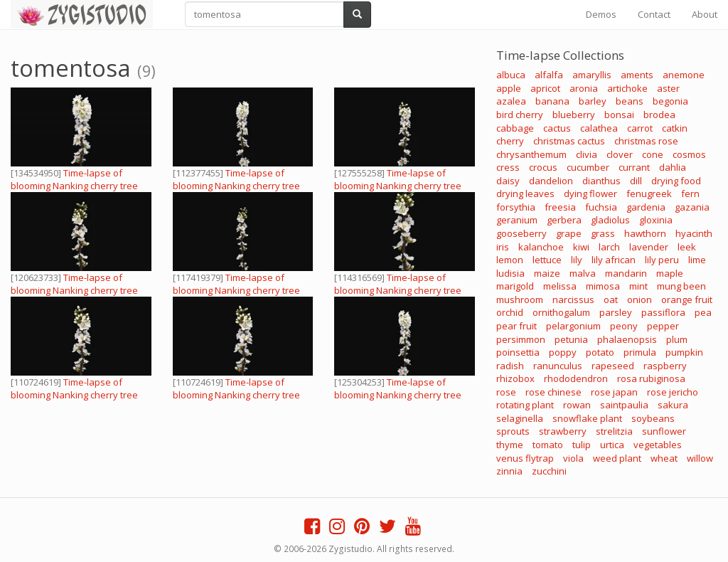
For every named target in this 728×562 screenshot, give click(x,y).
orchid (510, 312)
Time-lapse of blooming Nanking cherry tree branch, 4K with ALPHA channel (77, 186)
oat (611, 299)
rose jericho (673, 392)
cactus (557, 128)
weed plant (617, 458)
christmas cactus (569, 141)
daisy (508, 181)
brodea (659, 115)
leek (687, 247)
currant (634, 167)
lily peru (662, 260)
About (705, 14)
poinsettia (518, 352)
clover (620, 154)
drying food (676, 181)
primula (640, 352)
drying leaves (525, 193)
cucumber (588, 167)
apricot (545, 88)
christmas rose (646, 141)
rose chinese (553, 392)
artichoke (627, 88)
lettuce (547, 260)
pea (703, 312)
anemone (684, 75)
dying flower (590, 193)
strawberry (563, 431)
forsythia (516, 207)
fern (690, 193)
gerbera (564, 220)
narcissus (573, 299)
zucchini (549, 471)
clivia (587, 154)
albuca (511, 75)
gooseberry (521, 233)
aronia (584, 88)
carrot (640, 128)
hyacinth (694, 233)
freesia (560, 207)
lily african (614, 260)
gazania (692, 207)
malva (583, 273)
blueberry (574, 115)
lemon (510, 260)
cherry (510, 141)
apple (509, 88)
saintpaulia (624, 405)
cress (508, 167)
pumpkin (684, 352)
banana (552, 101)
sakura (673, 405)
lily (577, 260)
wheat (664, 458)
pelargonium (573, 326)
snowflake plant (587, 418)
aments (637, 75)
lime (697, 260)
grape (569, 233)
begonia (670, 101)
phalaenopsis (627, 339)
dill (636, 181)
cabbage (515, 128)
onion (639, 299)
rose (506, 392)
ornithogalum (561, 312)
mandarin (626, 273)
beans (630, 101)
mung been (681, 286)
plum (677, 339)
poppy (563, 352)
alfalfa (549, 75)
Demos (601, 14)
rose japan (614, 392)
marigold (515, 286)
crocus (543, 167)
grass (603, 233)
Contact (654, 14)
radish (510, 366)
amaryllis (592, 75)
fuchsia (601, 207)
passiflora (663, 312)
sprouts (513, 431)
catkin (675, 128)
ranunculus (558, 366)
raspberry (665, 366)
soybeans (653, 418)
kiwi (581, 247)
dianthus (601, 181)
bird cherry (520, 115)
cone (653, 154)
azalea (511, 101)
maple (670, 273)
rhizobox (515, 378)
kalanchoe (541, 247)
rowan (577, 405)
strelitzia (614, 431)
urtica (612, 445)
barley (593, 101)
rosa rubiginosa (651, 378)
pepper (663, 326)
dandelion (551, 181)
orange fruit (687, 299)
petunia (571, 339)
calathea (599, 128)
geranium (517, 220)
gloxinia (656, 220)
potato (600, 352)
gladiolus (610, 220)
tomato (548, 445)
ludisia (510, 273)
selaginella (520, 418)
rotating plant (525, 405)
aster (668, 88)
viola (573, 458)
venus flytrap (525, 458)
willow (700, 458)
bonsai (619, 115)
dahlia (673, 167)
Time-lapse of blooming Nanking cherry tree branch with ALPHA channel (398, 186)
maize (547, 273)
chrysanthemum (531, 154)
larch (609, 247)
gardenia (646, 207)
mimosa (603, 286)
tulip (582, 445)
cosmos (689, 154)
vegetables (658, 445)
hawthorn (645, 233)
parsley (616, 312)
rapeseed (613, 366)
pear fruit (516, 326)
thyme (510, 445)
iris (503, 247)
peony (624, 326)
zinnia (509, 471)
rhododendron (576, 378)
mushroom (520, 299)
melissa (560, 286)
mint (638, 286)
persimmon (521, 339)
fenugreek (649, 193)
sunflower (664, 431)
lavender (649, 247)
